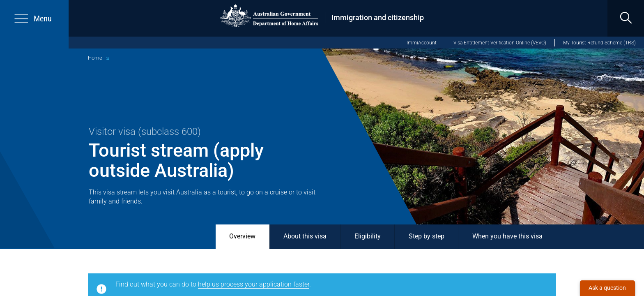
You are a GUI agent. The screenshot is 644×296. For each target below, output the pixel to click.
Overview (242, 236)
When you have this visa (507, 236)
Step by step (427, 236)
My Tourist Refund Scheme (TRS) (599, 43)
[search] (626, 18)
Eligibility (368, 236)
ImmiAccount (422, 43)
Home (95, 58)
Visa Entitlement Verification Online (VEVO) (500, 43)
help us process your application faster (254, 284)
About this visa (305, 236)
